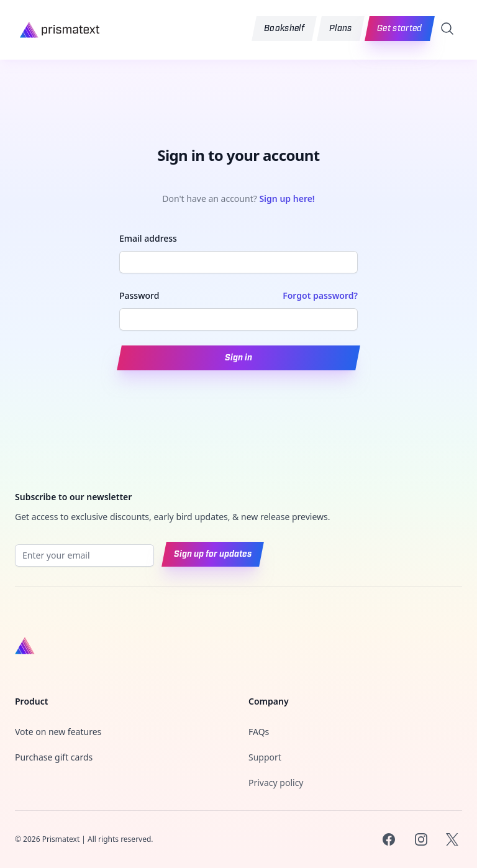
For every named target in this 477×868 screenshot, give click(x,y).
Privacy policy (276, 783)
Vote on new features (58, 732)
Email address (148, 238)
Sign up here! (287, 199)
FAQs (259, 732)
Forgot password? (320, 295)
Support (265, 757)
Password (139, 295)
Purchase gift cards (54, 757)
